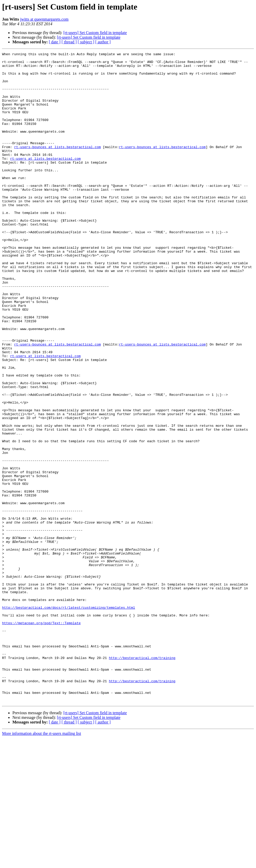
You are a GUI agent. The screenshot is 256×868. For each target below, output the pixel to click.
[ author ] (103, 42)
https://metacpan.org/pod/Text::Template (41, 737)
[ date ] (55, 42)
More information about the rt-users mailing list (42, 863)
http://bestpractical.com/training (142, 779)
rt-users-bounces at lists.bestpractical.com (57, 166)
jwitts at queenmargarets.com (44, 19)
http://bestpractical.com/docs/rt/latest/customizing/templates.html (69, 719)
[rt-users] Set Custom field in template (95, 33)
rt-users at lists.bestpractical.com (45, 180)
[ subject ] (86, 42)
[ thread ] (69, 42)
